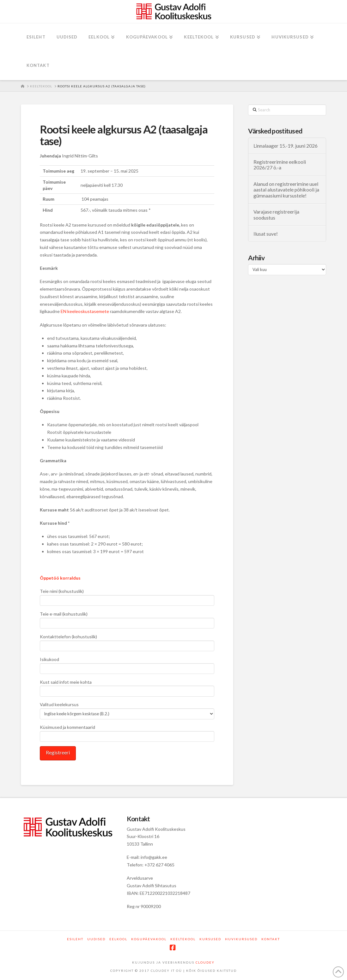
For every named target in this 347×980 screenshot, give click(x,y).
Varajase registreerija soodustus (276, 215)
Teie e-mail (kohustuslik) (127, 619)
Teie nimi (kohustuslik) (127, 596)
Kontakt (271, 939)
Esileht (75, 939)
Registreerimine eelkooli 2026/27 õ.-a (280, 165)
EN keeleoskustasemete (85, 311)
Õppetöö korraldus (60, 578)
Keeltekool (183, 939)
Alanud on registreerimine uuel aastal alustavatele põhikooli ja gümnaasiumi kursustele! (286, 190)
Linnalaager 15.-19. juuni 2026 (286, 146)
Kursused (210, 939)
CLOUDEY (205, 962)
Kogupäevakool (149, 939)
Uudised (96, 939)
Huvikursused (241, 939)
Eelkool (118, 939)
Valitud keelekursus (127, 709)
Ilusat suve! (266, 234)
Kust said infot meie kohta (127, 687)
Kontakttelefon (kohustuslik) (127, 642)
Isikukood (127, 664)
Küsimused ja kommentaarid (127, 732)
